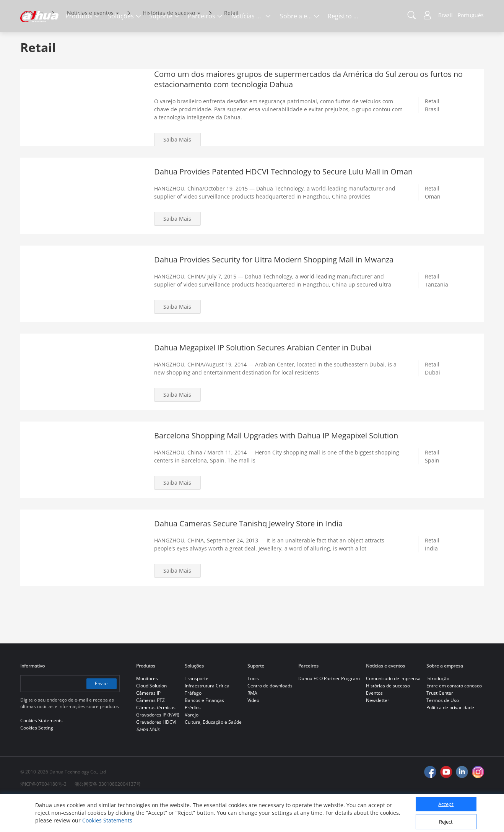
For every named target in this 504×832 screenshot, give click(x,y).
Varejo (192, 747)
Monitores (147, 711)
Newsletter (378, 733)
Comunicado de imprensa (393, 711)
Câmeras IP (148, 725)
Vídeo (253, 733)
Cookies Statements (107, 820)
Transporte (197, 711)
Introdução (438, 711)
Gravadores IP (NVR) (158, 747)
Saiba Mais (178, 172)
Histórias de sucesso (169, 45)
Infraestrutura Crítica (207, 718)
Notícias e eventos (90, 45)
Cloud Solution (151, 718)
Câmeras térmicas (156, 740)
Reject (446, 822)
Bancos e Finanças (204, 733)
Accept (446, 804)
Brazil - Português (461, 15)
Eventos (374, 725)
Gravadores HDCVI (156, 755)
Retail (231, 45)
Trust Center (440, 725)
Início (31, 45)
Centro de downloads (270, 718)
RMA (252, 725)
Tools (253, 711)
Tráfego (193, 725)
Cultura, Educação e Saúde (213, 755)
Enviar (101, 716)
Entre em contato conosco (454, 718)
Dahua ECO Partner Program (329, 711)
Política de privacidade (450, 740)
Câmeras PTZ (150, 733)
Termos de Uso (443, 733)
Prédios (193, 740)
